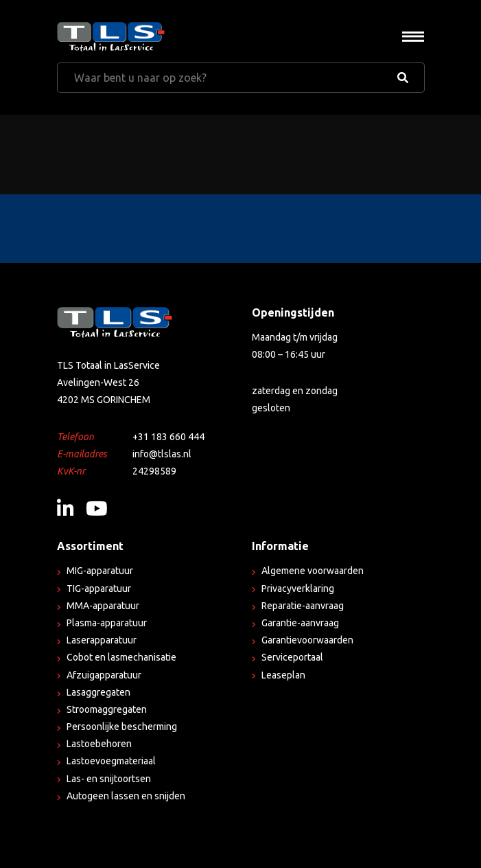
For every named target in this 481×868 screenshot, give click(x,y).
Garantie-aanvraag (300, 623)
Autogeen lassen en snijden (126, 796)
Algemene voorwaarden (313, 571)
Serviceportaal (292, 657)
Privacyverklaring (298, 589)
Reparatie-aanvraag (303, 606)
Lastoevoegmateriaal (111, 761)
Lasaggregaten (98, 692)
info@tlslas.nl (162, 454)
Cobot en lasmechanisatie (121, 657)
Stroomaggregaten (107, 709)
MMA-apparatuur (103, 606)
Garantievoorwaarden (307, 640)
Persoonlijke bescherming (122, 727)
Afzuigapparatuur (104, 675)
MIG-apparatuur (100, 571)
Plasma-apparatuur (107, 623)
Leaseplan (283, 675)
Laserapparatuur (102, 640)
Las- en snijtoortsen (109, 779)
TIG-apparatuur (99, 589)
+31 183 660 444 (168, 437)
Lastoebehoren (99, 744)
